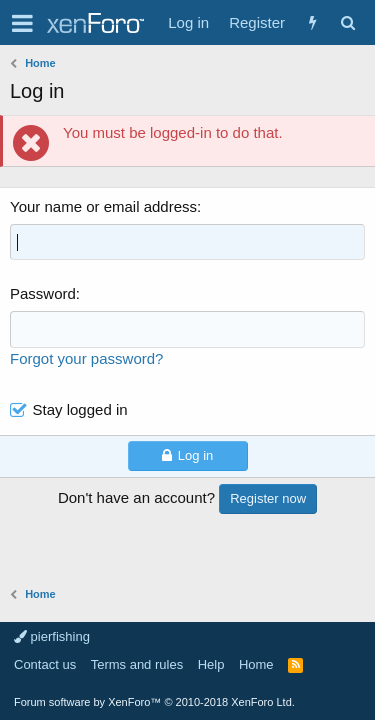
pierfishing (52, 636)
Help (211, 664)
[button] (22, 23)
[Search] (347, 22)
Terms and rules (137, 664)
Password (43, 293)
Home (256, 664)
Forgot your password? (86, 358)
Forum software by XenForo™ (154, 702)
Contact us (45, 664)
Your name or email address (103, 206)
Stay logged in (80, 409)
